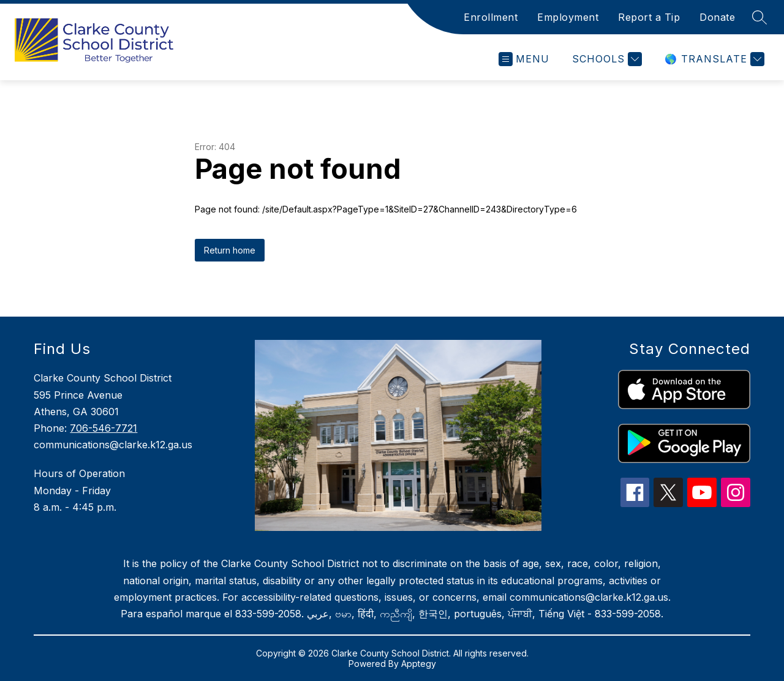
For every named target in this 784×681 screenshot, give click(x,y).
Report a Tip (649, 17)
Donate (717, 17)
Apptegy (419, 664)
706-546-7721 (104, 428)
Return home (230, 250)
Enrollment (491, 17)
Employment (568, 17)
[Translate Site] (713, 59)
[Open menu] (524, 59)
